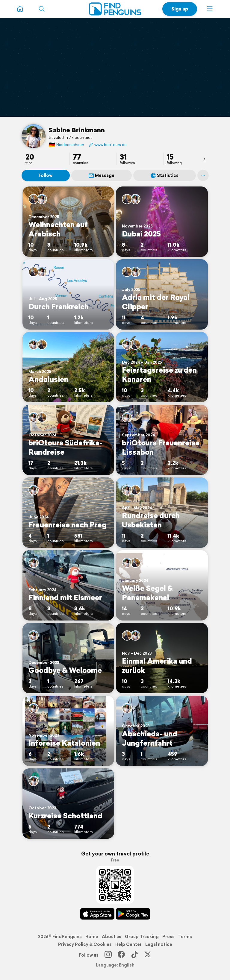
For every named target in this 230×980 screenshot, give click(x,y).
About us (112, 937)
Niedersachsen (66, 145)
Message (102, 175)
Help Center (128, 944)
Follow (46, 175)
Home (92, 937)
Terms (185, 937)
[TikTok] (134, 955)
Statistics (165, 175)
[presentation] (204, 159)
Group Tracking (142, 937)
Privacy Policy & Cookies (85, 944)
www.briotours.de (108, 145)
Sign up (180, 9)
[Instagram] (108, 955)
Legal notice (159, 944)
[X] (148, 955)
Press (168, 937)
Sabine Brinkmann (77, 130)
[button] (210, 9)
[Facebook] (121, 955)
